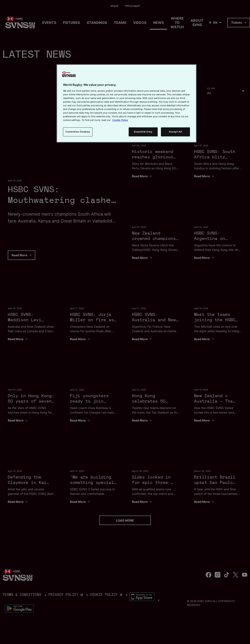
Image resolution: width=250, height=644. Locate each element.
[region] (127, 103)
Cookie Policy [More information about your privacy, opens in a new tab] (120, 120)
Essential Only (143, 132)
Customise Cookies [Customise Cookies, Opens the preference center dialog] (78, 132)
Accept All (175, 132)
